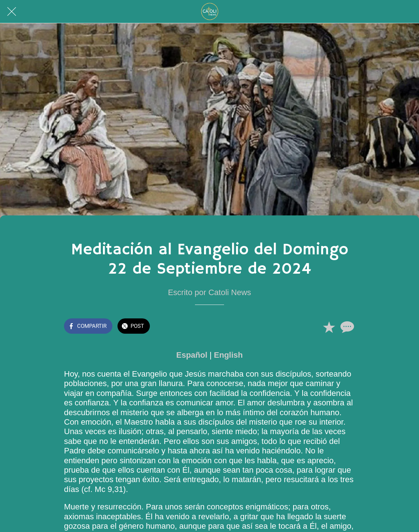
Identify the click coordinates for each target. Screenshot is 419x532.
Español (192, 355)
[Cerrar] (12, 12)
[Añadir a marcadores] (329, 327)
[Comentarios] (346, 327)
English (228, 355)
